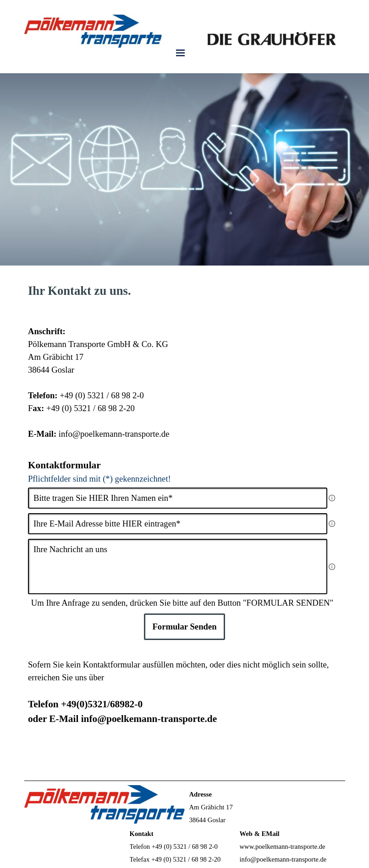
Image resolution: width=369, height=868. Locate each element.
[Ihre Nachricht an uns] (178, 567)
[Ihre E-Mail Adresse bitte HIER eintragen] (178, 524)
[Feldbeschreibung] (332, 498)
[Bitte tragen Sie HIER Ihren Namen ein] (178, 498)
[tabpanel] (184, 291)
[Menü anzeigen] (181, 53)
